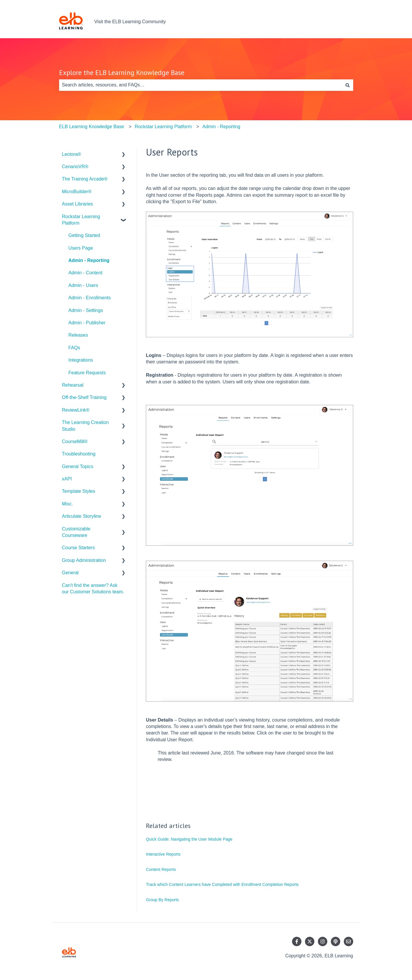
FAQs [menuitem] (74, 348)
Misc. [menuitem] (67, 504)
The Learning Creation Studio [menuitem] (85, 426)
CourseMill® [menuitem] (75, 441)
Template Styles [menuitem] (79, 491)
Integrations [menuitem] (81, 360)
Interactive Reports (163, 854)
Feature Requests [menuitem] (87, 373)
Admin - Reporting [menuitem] (89, 260)
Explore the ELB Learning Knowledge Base (122, 72)
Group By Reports (162, 900)
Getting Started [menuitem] (84, 235)
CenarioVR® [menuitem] (75, 167)
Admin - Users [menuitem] (83, 285)
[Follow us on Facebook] (297, 941)
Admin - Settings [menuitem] (86, 310)
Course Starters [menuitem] (79, 548)
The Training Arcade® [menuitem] (85, 179)
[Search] (348, 85)
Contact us (336, 22)
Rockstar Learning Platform (163, 127)
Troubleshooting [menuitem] (79, 454)
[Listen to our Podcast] (336, 941)
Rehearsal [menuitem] (73, 385)
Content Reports (161, 869)
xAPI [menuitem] (67, 479)
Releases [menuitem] (78, 335)
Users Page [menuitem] (81, 248)
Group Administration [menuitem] (84, 560)
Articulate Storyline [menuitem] (82, 516)
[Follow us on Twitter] (310, 941)
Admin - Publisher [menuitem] (87, 323)
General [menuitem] (70, 573)
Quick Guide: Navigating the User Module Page (189, 839)
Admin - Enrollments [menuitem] (90, 298)
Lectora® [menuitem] (72, 154)
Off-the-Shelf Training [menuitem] (84, 397)
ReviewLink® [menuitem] (76, 410)
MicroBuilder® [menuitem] (77, 192)
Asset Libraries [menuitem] (78, 204)
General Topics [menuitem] (78, 466)
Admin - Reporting (221, 127)
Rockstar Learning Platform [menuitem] (81, 220)
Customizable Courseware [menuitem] (76, 532)
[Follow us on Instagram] (323, 941)
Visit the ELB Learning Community (130, 22)
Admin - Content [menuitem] (86, 273)
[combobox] (201, 85)
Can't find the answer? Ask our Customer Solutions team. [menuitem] (93, 588)
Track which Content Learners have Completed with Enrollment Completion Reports (222, 884)
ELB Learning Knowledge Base (92, 127)
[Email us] (348, 941)
